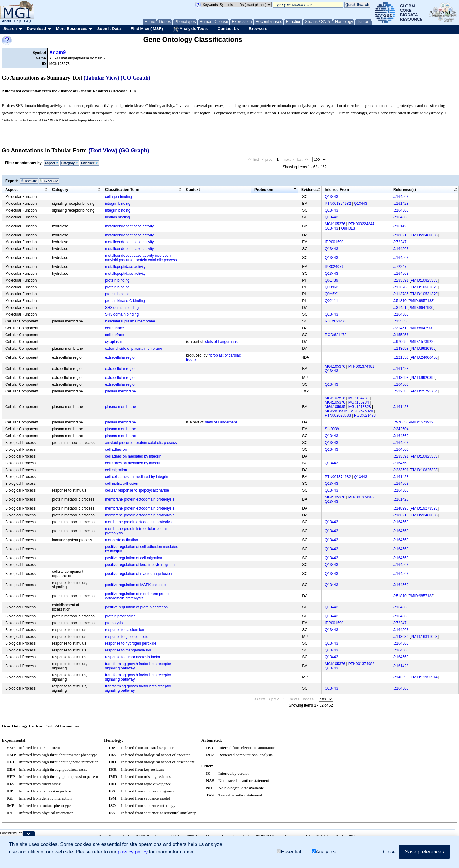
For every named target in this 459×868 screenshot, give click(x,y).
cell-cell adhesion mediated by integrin (137, 477)
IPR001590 (334, 242)
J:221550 (401, 357)
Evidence (89, 163)
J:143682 (401, 637)
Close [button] (389, 852)
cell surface (115, 328)
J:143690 (401, 677)
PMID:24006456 (424, 357)
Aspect (51, 163)
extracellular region (121, 357)
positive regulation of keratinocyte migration (141, 565)
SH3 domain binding (122, 308)
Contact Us (228, 29)
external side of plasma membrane (134, 349)
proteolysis (114, 623)
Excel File (49, 181)
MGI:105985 (335, 407)
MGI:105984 (359, 402)
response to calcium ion (125, 630)
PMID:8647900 (421, 308)
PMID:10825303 (424, 280)
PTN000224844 (361, 224)
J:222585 (401, 391)
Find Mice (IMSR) (147, 29)
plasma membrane (120, 391)
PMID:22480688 (424, 235)
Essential (289, 852)
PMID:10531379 (424, 287)
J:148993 (401, 508)
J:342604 (401, 429)
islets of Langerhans (221, 342)
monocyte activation (121, 540)
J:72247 (400, 242)
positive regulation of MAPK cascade (135, 585)
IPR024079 (334, 267)
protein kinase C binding (125, 301)
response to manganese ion (128, 650)
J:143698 (401, 349)
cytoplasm (113, 342)
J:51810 (400, 301)
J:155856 (401, 321)
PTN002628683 (338, 415)
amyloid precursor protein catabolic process (141, 443)
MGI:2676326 (362, 411)
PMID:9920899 (423, 349)
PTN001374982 (338, 204)
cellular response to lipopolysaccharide (137, 490)
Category (70, 163)
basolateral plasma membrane (130, 321)
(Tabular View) (102, 78)
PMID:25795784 (424, 391)
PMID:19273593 (424, 508)
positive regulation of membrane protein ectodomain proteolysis (138, 596)
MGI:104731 (359, 398)
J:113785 (401, 287)
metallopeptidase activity (125, 267)
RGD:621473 (336, 321)
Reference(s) (405, 190)
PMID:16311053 (424, 637)
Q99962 (331, 287)
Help (18, 21)
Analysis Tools (190, 29)
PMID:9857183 (421, 301)
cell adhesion (116, 449)
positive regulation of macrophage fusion (138, 574)
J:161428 (401, 204)
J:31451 (400, 308)
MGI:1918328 (360, 407)
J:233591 (401, 280)
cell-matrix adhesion (122, 484)
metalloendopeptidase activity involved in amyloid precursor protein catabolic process (141, 258)
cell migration (116, 470)
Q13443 (331, 197)
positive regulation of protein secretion (136, 607)
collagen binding (119, 197)
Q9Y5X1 (332, 294)
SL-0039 (332, 429)
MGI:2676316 (336, 411)
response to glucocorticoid (127, 637)
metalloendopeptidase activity (129, 226)
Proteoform (265, 190)
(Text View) (103, 151)
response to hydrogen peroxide (131, 643)
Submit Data (109, 29)
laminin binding (117, 217)
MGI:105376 (335, 224)
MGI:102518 (335, 398)
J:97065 (400, 342)
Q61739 (331, 280)
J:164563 (401, 197)
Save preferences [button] (424, 852)
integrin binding (118, 204)
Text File (29, 181)
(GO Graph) (136, 78)
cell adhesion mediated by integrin (133, 456)
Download (36, 29)
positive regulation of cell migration (134, 558)
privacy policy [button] (133, 852)
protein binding (117, 280)
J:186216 (401, 235)
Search (10, 29)
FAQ (28, 21)
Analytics (324, 852)
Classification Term (122, 190)
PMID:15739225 (422, 342)
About (7, 21)
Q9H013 (348, 228)
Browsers (258, 29)
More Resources (71, 29)
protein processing (120, 616)
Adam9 (57, 53)
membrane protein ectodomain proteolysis (140, 499)
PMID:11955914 (424, 677)
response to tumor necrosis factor (133, 657)
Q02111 (331, 301)
